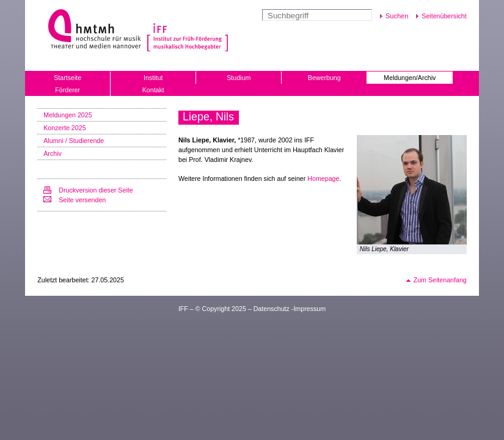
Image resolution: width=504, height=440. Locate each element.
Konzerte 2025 (64, 128)
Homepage (323, 178)
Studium (239, 78)
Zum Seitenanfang (440, 280)
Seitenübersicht (444, 16)
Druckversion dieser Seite (96, 190)
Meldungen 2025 (68, 115)
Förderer (68, 90)
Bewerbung (324, 78)
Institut (153, 78)
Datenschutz (272, 309)
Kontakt (153, 90)
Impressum (309, 309)
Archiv (53, 153)
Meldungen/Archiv (410, 78)
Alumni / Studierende (74, 141)
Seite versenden (82, 200)
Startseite (68, 78)
